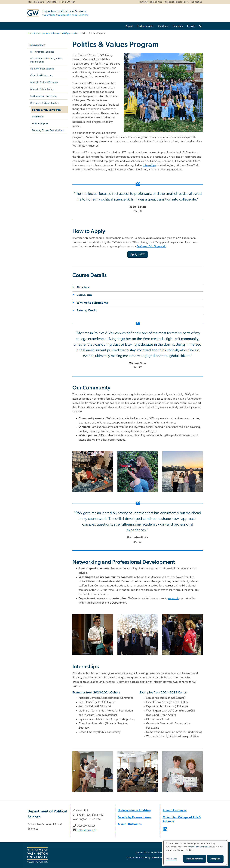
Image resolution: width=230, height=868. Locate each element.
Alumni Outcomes (130, 824)
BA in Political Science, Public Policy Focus (46, 60)
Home (30, 33)
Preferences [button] (171, 859)
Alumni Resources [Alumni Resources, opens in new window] (175, 811)
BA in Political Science (42, 52)
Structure (83, 287)
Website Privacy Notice (199, 847)
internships (150, 165)
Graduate (164, 26)
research (173, 599)
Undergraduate (145, 26)
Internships (38, 117)
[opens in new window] (165, 831)
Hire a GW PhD (68, 2)
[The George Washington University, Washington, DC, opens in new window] (37, 855)
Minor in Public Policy (42, 89)
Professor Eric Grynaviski (151, 247)
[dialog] (195, 853)
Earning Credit (87, 311)
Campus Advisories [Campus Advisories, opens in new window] (144, 853)
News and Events (36, 2)
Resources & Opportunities (66, 33)
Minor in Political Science (44, 82)
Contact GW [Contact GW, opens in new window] (133, 858)
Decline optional (195, 859)
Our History (52, 2)
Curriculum (84, 295)
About (129, 26)
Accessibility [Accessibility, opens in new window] (145, 858)
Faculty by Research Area (151, 2)
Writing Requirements (92, 303)
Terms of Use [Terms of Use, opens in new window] (157, 858)
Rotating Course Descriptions (48, 130)
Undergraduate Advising (44, 96)
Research (178, 26)
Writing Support (41, 124)
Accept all (215, 859)
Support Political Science (177, 2)
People (191, 26)
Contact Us (197, 2)
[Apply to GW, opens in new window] (138, 254)
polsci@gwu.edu (87, 830)
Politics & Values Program (47, 110)
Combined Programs (41, 75)
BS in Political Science (42, 69)
